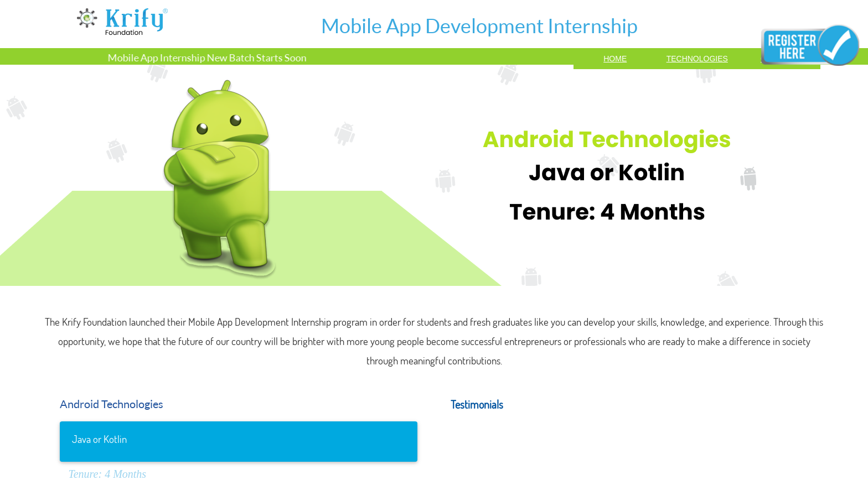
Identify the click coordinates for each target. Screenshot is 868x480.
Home (615, 59)
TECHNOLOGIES (697, 59)
